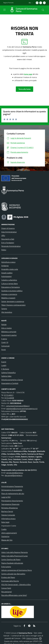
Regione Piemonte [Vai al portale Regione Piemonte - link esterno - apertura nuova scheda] (8, 3)
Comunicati (5, 346)
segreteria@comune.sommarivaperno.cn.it (22, 409)
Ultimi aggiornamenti (9, 533)
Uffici (3, 235)
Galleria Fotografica (8, 373)
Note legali (5, 522)
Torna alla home (24, 89)
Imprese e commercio (9, 294)
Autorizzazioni (6, 276)
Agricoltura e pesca (8, 262)
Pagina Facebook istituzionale (12, 563)
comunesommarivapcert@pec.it (18, 406)
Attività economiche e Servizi (12, 380)
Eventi (4, 362)
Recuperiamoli (7, 592)
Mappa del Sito (7, 540)
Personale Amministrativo (11, 246)
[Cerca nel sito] (43, 10)
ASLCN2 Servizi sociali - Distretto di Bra (16, 585)
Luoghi (4, 365)
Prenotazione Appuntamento (12, 501)
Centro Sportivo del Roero (11, 559)
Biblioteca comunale (9, 332)
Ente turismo (6, 567)
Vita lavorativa (7, 312)
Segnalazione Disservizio (10, 504)
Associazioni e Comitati (10, 383)
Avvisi (4, 350)
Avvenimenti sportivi (9, 335)
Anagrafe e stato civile (10, 269)
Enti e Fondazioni (8, 243)
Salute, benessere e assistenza (13, 301)
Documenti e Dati (8, 239)
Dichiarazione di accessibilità (12, 490)
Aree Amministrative (9, 232)
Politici (4, 250)
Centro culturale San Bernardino (13, 574)
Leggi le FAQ (6, 497)
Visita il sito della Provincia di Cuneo (14, 556)
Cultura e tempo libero (10, 284)
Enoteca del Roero (8, 577)
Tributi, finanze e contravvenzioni (13, 305)
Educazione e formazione (11, 287)
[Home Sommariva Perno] (23, 10)
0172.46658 (9, 398)
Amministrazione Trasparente (12, 486)
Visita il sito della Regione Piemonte (15, 552)
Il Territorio (5, 369)
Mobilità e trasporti (8, 298)
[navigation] (4, 10)
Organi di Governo (8, 228)
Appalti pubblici (7, 273)
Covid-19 (5, 342)
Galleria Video (6, 376)
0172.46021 (9, 395)
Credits (4, 529)
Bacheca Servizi (7, 511)
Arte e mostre (6, 328)
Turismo (4, 309)
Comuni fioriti (6, 588)
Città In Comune (32, 638)
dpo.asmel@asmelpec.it (14, 475)
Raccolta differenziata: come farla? (14, 595)
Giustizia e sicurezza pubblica (12, 291)
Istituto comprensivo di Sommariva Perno (17, 570)
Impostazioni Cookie (9, 526)
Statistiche (5, 536)
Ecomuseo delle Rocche (10, 581)
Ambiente (5, 266)
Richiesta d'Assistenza (10, 508)
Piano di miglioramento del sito (13, 494)
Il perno (4, 339)
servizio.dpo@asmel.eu (15, 473)
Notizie (4, 324)
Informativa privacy (8, 519)
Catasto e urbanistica (9, 280)
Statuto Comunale (8, 515)
